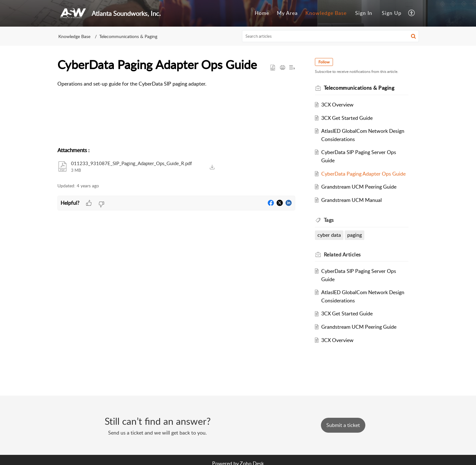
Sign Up (392, 13)
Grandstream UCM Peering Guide (359, 187)
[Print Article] (283, 68)
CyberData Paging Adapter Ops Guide (364, 174)
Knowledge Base (74, 36)
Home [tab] (262, 13)
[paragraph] (176, 84)
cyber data (330, 235)
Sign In (364, 13)
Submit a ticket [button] (343, 425)
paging (355, 235)
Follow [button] (325, 62)
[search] (330, 36)
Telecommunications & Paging (128, 36)
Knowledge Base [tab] (326, 13)
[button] (413, 36)
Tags (329, 220)
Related (343, 255)
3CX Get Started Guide (348, 118)
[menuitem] (364, 13)
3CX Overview (338, 105)
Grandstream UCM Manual (352, 200)
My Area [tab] (287, 13)
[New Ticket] (343, 425)
